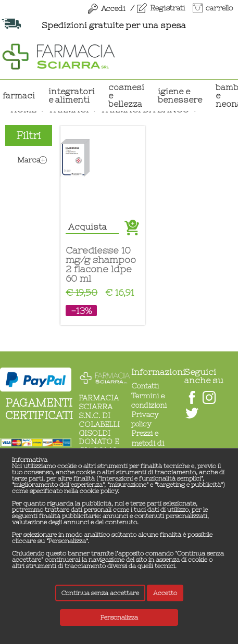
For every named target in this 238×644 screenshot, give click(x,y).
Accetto (165, 593)
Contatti (145, 386)
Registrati (167, 8)
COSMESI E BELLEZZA (126, 95)
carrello (219, 8)
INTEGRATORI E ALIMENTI (72, 95)
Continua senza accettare (100, 593)
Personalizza (119, 617)
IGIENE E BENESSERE (180, 95)
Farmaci (19, 95)
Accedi (113, 8)
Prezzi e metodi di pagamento (150, 443)
